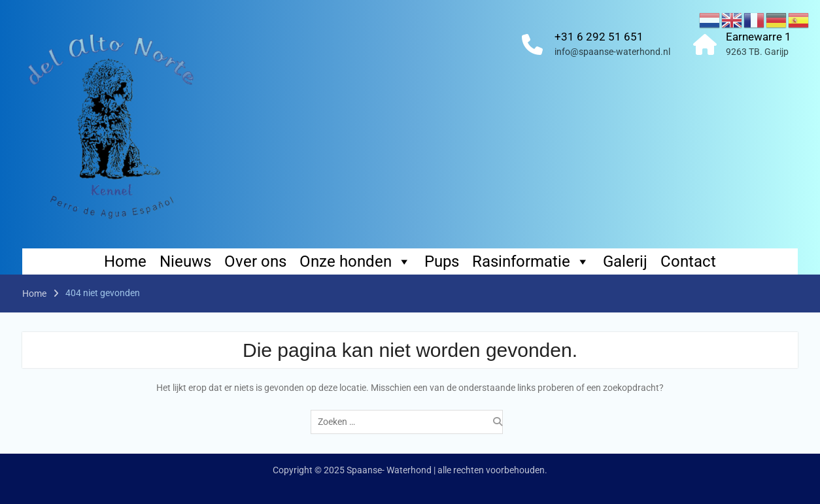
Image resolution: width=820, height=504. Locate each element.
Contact (688, 261)
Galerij (625, 261)
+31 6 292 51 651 (599, 37)
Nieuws (185, 261)
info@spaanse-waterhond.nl (612, 52)
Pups (442, 261)
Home (125, 261)
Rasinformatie (531, 261)
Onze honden (355, 261)
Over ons (255, 261)
